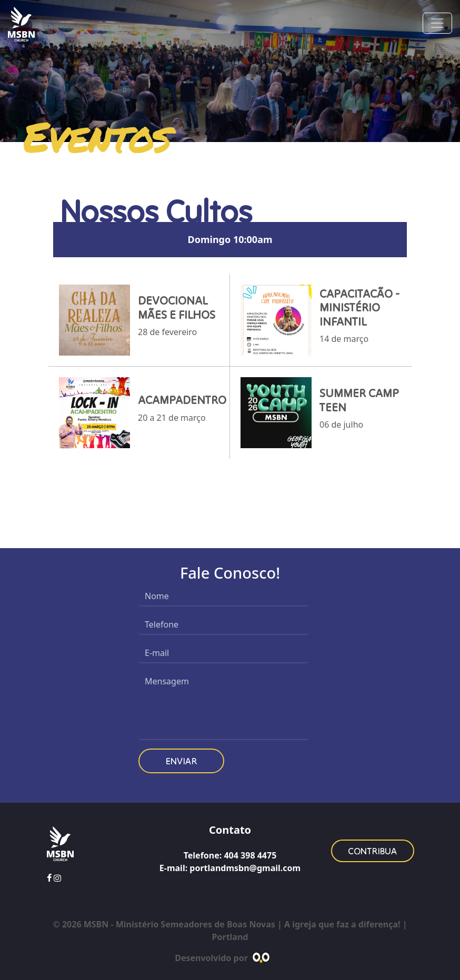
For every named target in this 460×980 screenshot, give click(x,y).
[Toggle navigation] (437, 23)
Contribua (373, 851)
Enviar (181, 761)
